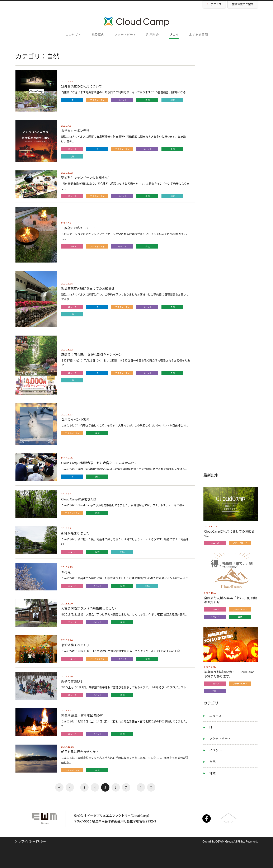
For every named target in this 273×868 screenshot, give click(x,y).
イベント (122, 100)
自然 (147, 100)
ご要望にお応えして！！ (78, 228)
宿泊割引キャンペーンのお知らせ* (85, 178)
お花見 (66, 572)
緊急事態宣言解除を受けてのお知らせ (88, 288)
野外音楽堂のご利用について (82, 86)
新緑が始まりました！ (77, 533)
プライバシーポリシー (32, 841)
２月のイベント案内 (75, 419)
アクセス (216, 4)
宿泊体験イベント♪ (75, 645)
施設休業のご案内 (243, 4)
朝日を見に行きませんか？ (80, 752)
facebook (207, 819)
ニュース (72, 149)
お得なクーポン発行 (75, 131)
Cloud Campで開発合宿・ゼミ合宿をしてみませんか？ (99, 463)
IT (72, 100)
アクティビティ (97, 100)
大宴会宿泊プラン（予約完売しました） (89, 608)
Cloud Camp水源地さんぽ (79, 499)
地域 (173, 100)
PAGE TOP (228, 822)
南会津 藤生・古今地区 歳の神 (82, 715)
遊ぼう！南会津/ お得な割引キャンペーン (91, 354)
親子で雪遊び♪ (72, 681)
